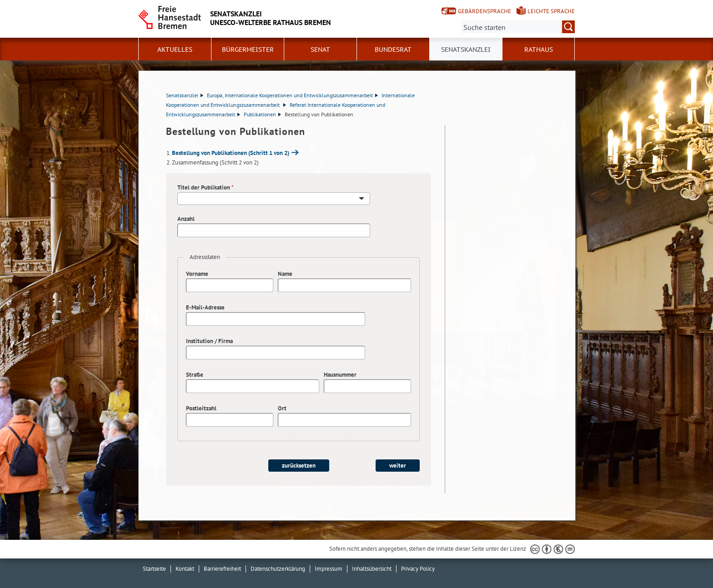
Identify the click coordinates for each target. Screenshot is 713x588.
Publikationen (262, 114)
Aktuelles (175, 50)
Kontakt (185, 569)
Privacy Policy (418, 569)
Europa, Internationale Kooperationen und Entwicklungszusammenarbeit (292, 95)
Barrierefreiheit (222, 569)
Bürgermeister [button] (248, 50)
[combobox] (274, 199)
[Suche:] (518, 27)
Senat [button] (320, 50)
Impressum (329, 569)
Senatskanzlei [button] (466, 50)
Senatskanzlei (185, 95)
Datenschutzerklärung (278, 569)
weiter (398, 466)
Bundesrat (393, 50)
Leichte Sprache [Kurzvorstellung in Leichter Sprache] (551, 11)
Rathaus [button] (539, 50)
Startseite (154, 569)
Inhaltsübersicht (372, 569)
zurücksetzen (299, 466)
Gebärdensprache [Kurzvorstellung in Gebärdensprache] (485, 11)
